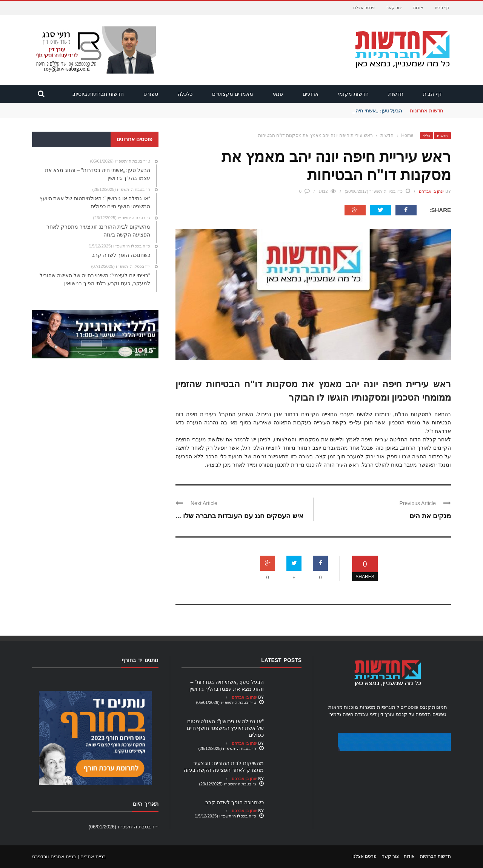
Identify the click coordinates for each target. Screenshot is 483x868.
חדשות (396, 94)
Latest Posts (281, 660)
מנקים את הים (430, 516)
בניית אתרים (93, 856)
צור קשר (394, 8)
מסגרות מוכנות (360, 707)
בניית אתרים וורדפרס (54, 856)
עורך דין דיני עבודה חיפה (368, 714)
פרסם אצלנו (364, 8)
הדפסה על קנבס (413, 714)
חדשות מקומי (353, 94)
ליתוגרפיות (388, 707)
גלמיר (335, 714)
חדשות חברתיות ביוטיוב (98, 94)
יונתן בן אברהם (431, 191)
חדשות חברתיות (435, 856)
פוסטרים (409, 707)
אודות (418, 8)
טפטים (439, 714)
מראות (335, 707)
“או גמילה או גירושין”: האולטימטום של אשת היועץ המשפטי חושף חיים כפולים (225, 728)
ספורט (151, 94)
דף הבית (442, 8)
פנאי (278, 94)
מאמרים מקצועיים (233, 94)
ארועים (311, 94)
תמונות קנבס (434, 707)
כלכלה (185, 94)
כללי (427, 136)
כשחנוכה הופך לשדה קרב (235, 802)
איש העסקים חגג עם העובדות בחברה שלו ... (239, 516)
